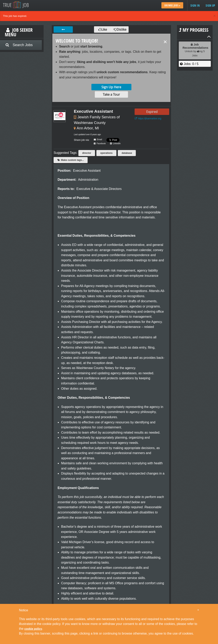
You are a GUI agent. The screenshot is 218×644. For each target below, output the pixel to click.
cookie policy (33, 629)
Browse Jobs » (172, 5)
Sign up (210, 6)
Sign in (195, 6)
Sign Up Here (111, 87)
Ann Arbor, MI (88, 128)
